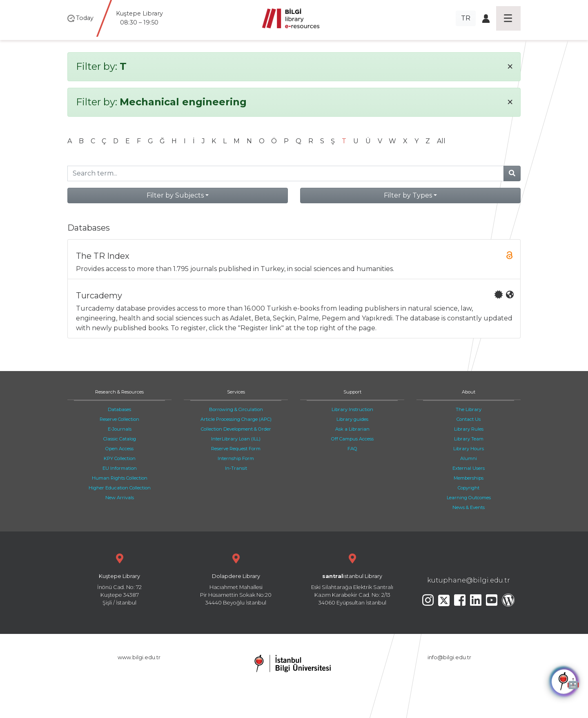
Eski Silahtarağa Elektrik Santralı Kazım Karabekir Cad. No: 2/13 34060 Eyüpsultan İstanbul (352, 579)
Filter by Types (408, 195)
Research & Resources (119, 392)
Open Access (119, 449)
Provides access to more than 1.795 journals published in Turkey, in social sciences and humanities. (295, 262)
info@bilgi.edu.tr (449, 657)
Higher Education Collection (120, 488)
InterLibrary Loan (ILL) (236, 439)
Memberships (469, 478)
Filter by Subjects (175, 195)
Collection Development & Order (236, 429)
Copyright (469, 488)
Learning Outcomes (469, 498)
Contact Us (469, 419)
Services (236, 392)
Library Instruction (352, 409)
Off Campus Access (352, 439)
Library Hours (469, 449)
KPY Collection (120, 458)
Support (352, 392)
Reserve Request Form (236, 449)
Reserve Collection (119, 419)
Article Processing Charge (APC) (236, 419)
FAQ (352, 449)
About (469, 392)
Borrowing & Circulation (236, 409)
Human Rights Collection (120, 478)
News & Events (469, 507)
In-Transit (236, 468)
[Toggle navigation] (508, 18)
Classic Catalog (120, 439)
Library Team (469, 439)
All (441, 141)
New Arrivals (120, 498)
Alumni (469, 458)
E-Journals (120, 429)
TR (466, 18)
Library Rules (469, 429)
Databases (119, 409)
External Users (469, 468)
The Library (469, 409)
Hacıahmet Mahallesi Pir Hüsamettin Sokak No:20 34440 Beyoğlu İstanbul (236, 579)
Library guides (352, 419)
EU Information (120, 468)
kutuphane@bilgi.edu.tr (469, 580)
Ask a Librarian (352, 429)
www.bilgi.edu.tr (139, 657)
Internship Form (236, 458)
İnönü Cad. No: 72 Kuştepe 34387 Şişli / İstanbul (119, 579)
